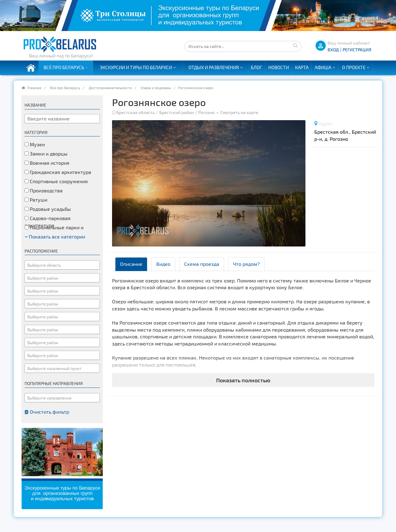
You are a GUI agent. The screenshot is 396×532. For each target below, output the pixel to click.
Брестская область (136, 112)
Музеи (35, 144)
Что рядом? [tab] (246, 264)
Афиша (323, 67)
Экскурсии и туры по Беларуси (136, 67)
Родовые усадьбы (48, 209)
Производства (44, 190)
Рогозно (206, 112)
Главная (34, 88)
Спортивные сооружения (56, 181)
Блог (256, 67)
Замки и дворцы (46, 154)
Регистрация (357, 50)
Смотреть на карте (239, 112)
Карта (302, 67)
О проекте (354, 67)
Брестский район (177, 112)
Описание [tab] (131, 264)
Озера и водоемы (156, 88)
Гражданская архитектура (58, 172)
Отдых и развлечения (214, 67)
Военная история (47, 163)
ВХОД (333, 50)
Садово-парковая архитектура (48, 222)
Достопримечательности (110, 88)
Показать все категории (55, 236)
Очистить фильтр (47, 412)
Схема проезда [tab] (202, 264)
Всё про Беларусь (64, 67)
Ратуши (36, 200)
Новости (279, 67)
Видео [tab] (163, 264)
